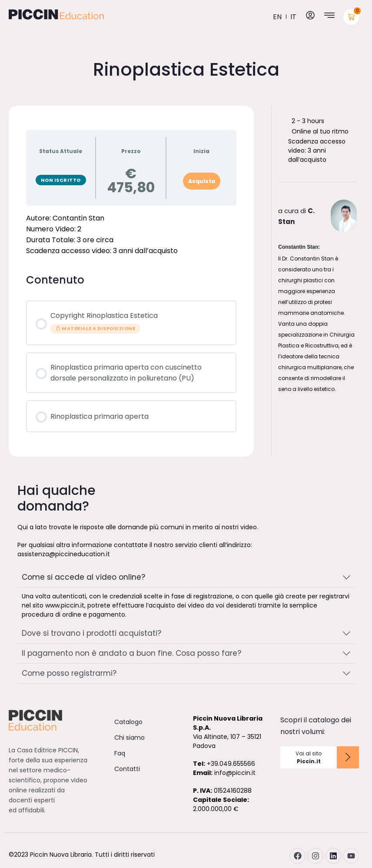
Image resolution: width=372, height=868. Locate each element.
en (277, 17)
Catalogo (128, 722)
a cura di (296, 216)
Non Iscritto (61, 180)
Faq (120, 753)
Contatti (127, 769)
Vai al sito (309, 758)
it (293, 17)
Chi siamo (130, 738)
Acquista (202, 181)
